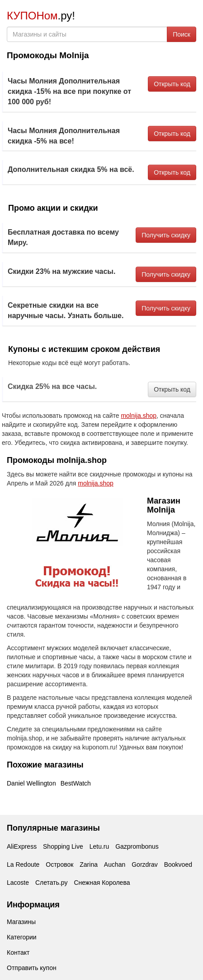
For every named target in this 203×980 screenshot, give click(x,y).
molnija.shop (139, 416)
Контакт (18, 952)
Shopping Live (63, 846)
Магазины (21, 922)
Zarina (89, 864)
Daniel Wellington (31, 783)
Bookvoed (178, 864)
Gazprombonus (137, 846)
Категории (22, 937)
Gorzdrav (145, 864)
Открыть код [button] (172, 84)
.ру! (41, 16)
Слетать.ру (52, 883)
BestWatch (76, 783)
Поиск (182, 34)
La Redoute (23, 864)
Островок (59, 864)
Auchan (115, 864)
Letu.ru (99, 846)
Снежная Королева (102, 883)
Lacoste (18, 883)
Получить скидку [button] (166, 235)
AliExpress (22, 846)
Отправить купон (32, 968)
